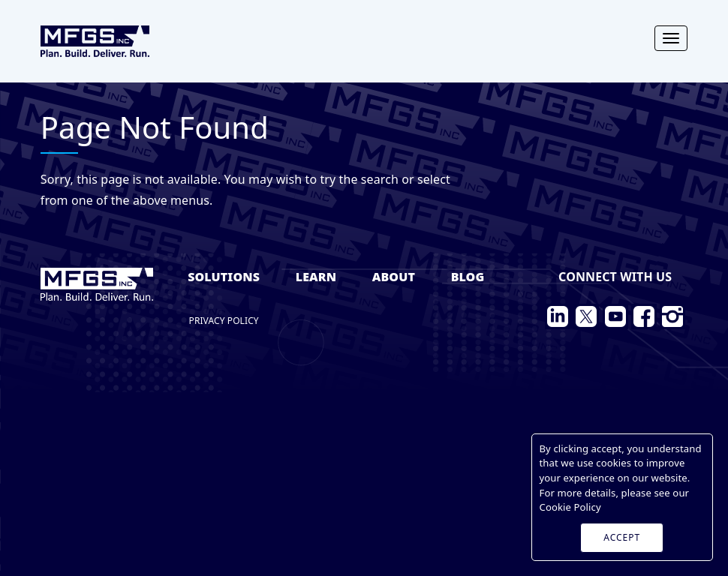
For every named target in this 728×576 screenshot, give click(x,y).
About (394, 277)
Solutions (224, 277)
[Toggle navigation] (671, 38)
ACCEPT (622, 537)
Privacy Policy (224, 321)
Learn (316, 277)
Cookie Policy (570, 507)
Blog (468, 277)
